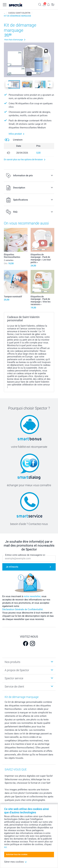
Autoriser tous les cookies (17, 854)
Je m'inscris (12, 567)
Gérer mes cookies (16, 862)
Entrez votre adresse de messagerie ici (25, 555)
